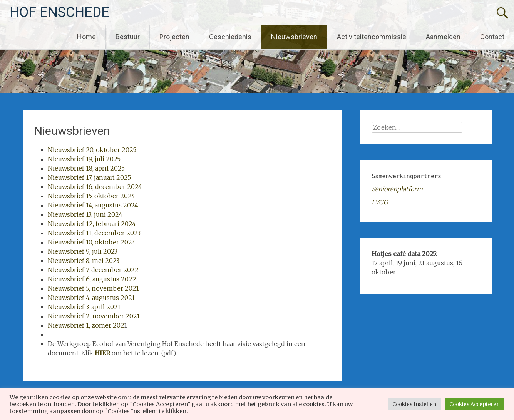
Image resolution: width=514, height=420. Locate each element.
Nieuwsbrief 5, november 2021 (93, 288)
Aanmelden (443, 37)
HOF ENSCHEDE (59, 12)
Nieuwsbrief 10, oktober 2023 (91, 242)
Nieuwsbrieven (294, 37)
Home (86, 37)
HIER (102, 353)
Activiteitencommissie (372, 37)
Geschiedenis (230, 37)
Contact (492, 37)
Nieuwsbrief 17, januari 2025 (89, 177)
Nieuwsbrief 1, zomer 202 (86, 325)
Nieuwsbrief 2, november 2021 (94, 316)
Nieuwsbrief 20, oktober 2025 (92, 150)
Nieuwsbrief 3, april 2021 (84, 307)
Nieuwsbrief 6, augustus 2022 (92, 279)
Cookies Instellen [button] (414, 404)
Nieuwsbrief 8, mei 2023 (84, 261)
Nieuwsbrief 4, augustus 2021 (91, 298)
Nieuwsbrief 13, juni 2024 (85, 214)
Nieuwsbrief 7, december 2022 (93, 270)
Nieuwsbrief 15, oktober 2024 (91, 196)
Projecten (174, 37)
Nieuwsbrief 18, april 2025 (86, 168)
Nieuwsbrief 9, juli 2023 (83, 251)
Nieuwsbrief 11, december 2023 (94, 233)
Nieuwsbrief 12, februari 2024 (92, 224)
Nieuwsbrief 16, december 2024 (95, 187)
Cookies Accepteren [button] (475, 404)
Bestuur (128, 37)
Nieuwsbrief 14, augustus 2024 (93, 205)
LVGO (380, 202)
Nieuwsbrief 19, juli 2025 (84, 159)
